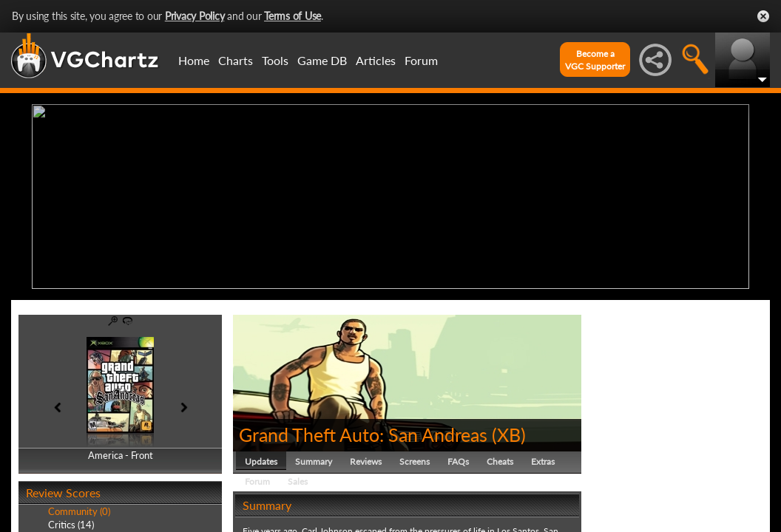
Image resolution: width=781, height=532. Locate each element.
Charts (236, 60)
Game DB (322, 60)
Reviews (366, 461)
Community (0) (79, 511)
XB (509, 434)
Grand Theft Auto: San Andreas (363, 434)
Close (763, 16)
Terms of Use (293, 16)
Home (194, 60)
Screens (415, 461)
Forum (421, 60)
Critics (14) (71, 525)
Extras (543, 461)
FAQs (458, 461)
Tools (275, 60)
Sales (298, 481)
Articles (376, 60)
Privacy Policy (195, 16)
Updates (261, 461)
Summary (314, 461)
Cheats (500, 461)
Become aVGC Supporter (595, 60)
